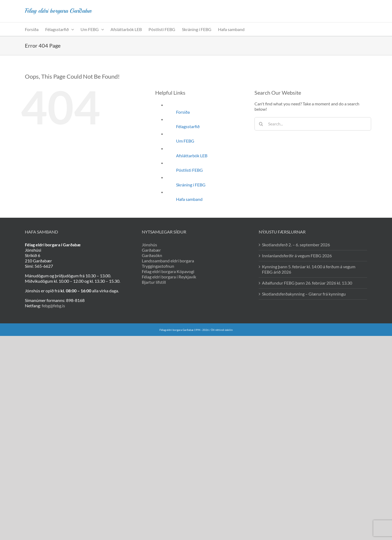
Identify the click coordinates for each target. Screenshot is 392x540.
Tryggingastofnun (158, 266)
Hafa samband (189, 199)
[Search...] (313, 124)
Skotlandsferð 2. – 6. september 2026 (296, 245)
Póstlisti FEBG (189, 170)
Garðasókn (152, 255)
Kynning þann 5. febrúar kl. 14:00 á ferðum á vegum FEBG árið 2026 (309, 269)
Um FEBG (185, 141)
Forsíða (183, 112)
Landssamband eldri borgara (168, 261)
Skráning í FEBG (191, 185)
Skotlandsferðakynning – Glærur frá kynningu (304, 294)
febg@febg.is (53, 306)
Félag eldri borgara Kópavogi (168, 271)
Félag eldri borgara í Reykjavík (169, 277)
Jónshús (149, 245)
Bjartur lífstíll (154, 282)
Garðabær (151, 250)
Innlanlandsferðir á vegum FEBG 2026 (297, 256)
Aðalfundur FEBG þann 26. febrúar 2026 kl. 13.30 (307, 283)
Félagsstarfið (188, 126)
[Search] (261, 124)
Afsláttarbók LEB (192, 156)
